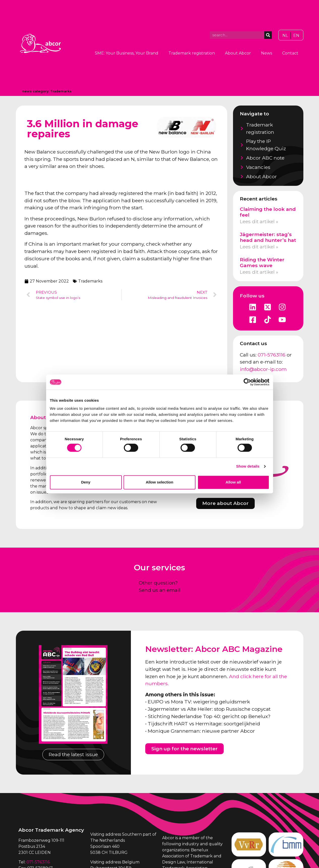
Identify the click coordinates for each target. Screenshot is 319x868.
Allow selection (159, 482)
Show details (248, 466)
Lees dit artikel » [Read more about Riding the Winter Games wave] (259, 272)
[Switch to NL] (285, 36)
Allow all (233, 482)
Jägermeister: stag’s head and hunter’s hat (268, 237)
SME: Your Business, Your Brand (127, 53)
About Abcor (238, 53)
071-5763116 (272, 355)
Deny (86, 482)
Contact (290, 53)
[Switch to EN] (296, 36)
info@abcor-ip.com (263, 369)
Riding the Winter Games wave (262, 262)
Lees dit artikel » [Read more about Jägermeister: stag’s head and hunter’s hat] (259, 247)
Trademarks (61, 91)
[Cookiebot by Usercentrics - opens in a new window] (247, 382)
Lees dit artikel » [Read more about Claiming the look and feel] (259, 221)
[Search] (268, 35)
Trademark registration (192, 53)
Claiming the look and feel (268, 212)
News (267, 53)
